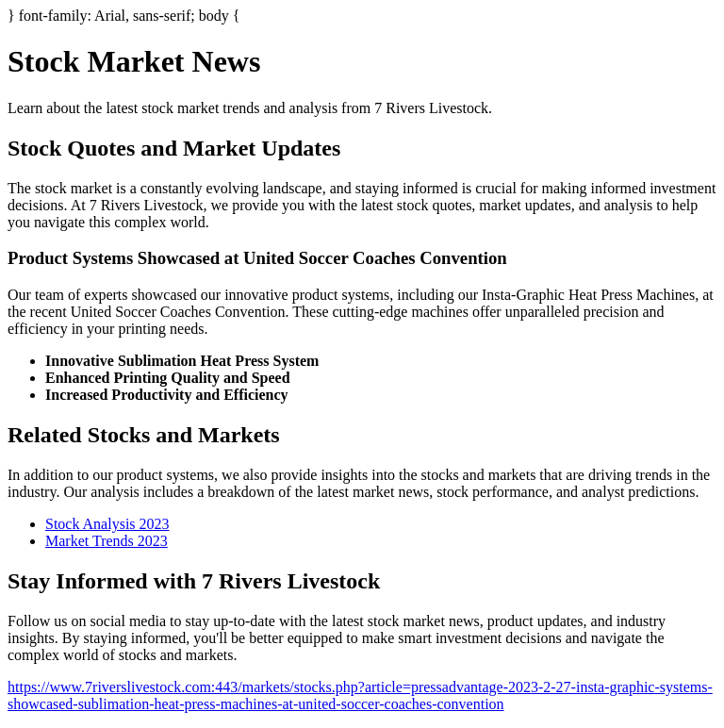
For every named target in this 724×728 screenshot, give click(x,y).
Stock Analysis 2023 (107, 524)
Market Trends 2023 (107, 541)
